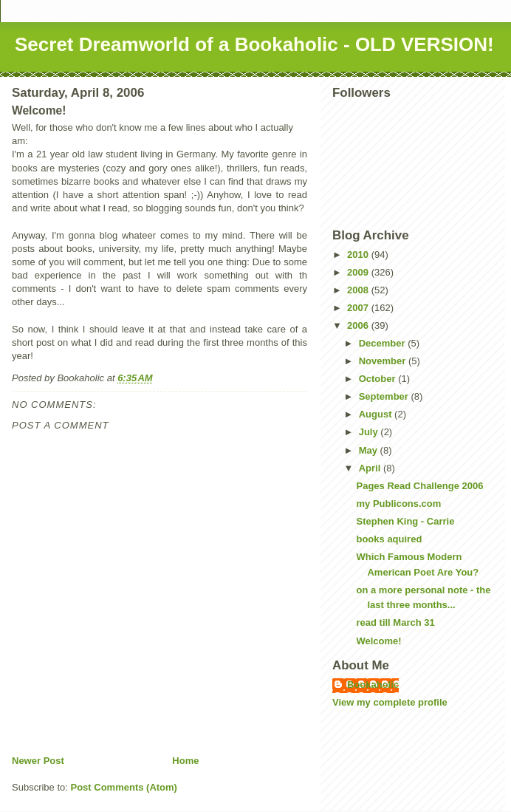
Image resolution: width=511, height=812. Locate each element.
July (370, 432)
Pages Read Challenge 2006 (419, 486)
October (378, 379)
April (371, 468)
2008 (359, 290)
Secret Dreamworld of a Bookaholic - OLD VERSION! (254, 44)
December (383, 343)
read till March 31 (395, 622)
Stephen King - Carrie (405, 521)
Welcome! (378, 641)
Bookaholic (373, 685)
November (384, 361)
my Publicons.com (398, 504)
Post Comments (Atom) (124, 787)
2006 (359, 325)
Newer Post (38, 761)
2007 (359, 308)
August (377, 414)
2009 (359, 272)
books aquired (389, 539)
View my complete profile (390, 702)
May (370, 450)
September (385, 396)
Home (185, 761)
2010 (359, 255)
